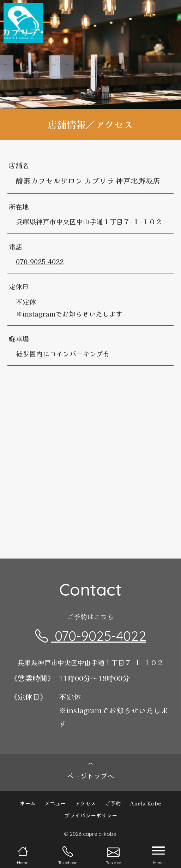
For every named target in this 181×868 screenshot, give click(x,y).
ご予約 (113, 803)
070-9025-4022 (40, 261)
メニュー (55, 803)
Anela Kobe (146, 803)
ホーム (28, 803)
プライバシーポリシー (91, 815)
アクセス (85, 803)
